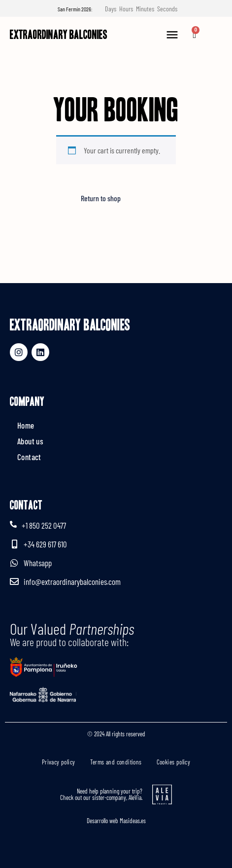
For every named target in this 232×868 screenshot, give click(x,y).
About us (30, 441)
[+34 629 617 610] (14, 544)
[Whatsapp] (14, 563)
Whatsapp (38, 563)
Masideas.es (133, 821)
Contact (29, 457)
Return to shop (101, 198)
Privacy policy (59, 762)
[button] (172, 35)
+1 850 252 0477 (44, 525)
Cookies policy (174, 762)
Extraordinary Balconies (59, 35)
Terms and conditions (116, 762)
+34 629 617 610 (45, 544)
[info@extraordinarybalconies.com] (14, 581)
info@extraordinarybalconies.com (72, 581)
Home (26, 425)
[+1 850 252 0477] (13, 524)
